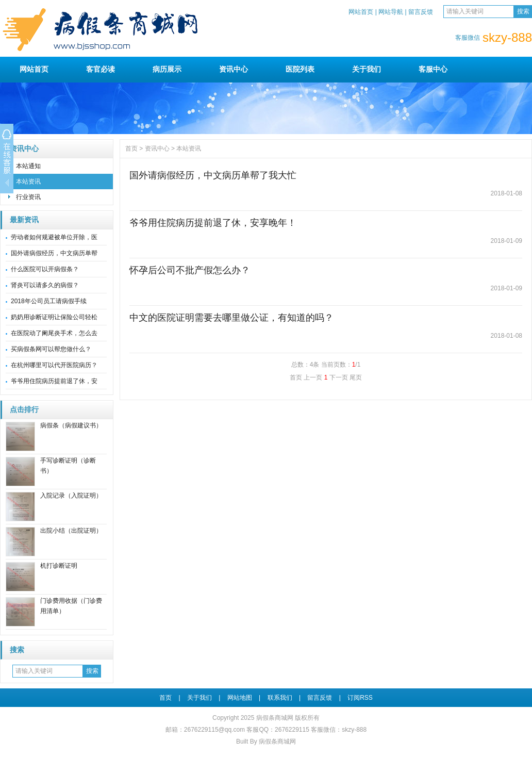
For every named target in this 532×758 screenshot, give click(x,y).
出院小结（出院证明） (71, 531)
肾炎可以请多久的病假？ (45, 285)
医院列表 (300, 69)
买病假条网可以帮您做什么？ (51, 349)
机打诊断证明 (59, 566)
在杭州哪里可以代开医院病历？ (54, 365)
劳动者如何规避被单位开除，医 (54, 237)
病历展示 (167, 69)
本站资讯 (28, 182)
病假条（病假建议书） (71, 425)
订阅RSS (360, 698)
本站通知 (28, 166)
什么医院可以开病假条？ (45, 269)
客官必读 (101, 69)
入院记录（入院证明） (71, 496)
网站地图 (240, 698)
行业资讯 (28, 197)
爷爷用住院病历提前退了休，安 (54, 381)
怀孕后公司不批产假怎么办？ (190, 270)
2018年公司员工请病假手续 (49, 301)
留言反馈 (421, 12)
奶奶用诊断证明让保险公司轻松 (54, 317)
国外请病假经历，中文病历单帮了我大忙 (213, 175)
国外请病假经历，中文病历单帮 (54, 253)
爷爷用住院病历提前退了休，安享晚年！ (213, 223)
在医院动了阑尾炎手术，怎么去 (54, 333)
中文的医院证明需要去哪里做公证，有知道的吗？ (231, 318)
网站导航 (391, 12)
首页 (131, 149)
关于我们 (367, 69)
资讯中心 (234, 69)
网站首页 (361, 12)
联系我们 (280, 698)
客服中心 (433, 69)
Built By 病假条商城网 (266, 741)
